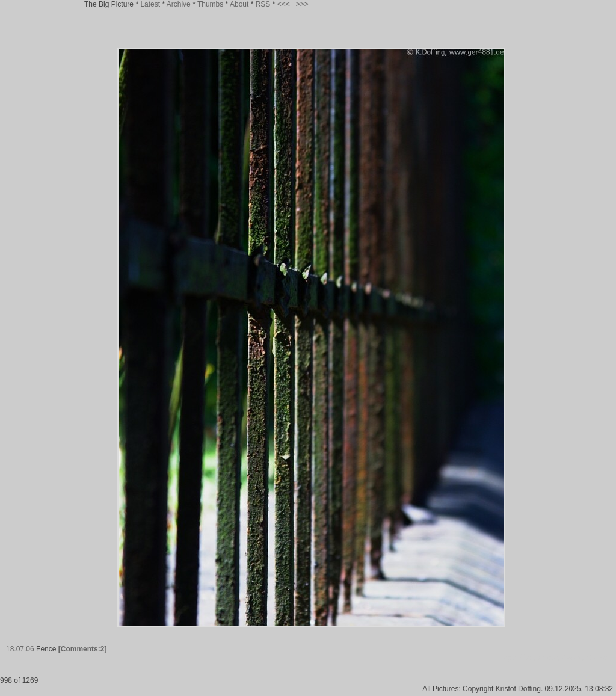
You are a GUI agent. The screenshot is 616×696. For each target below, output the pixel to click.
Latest (150, 4)
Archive (179, 4)
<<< (284, 4)
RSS (263, 4)
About (239, 4)
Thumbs (210, 4)
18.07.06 (20, 649)
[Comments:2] (83, 649)
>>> (302, 4)
